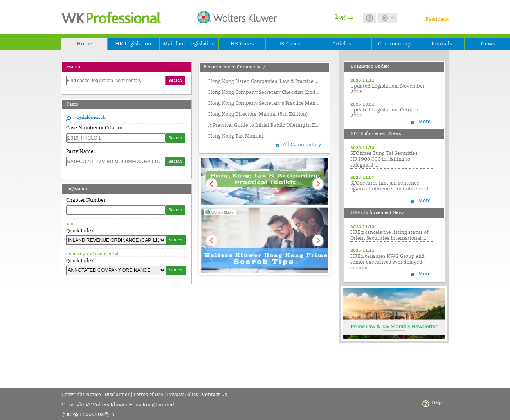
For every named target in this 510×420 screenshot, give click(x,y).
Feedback (437, 19)
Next (318, 183)
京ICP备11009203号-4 (88, 415)
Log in (344, 17)
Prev (211, 183)
